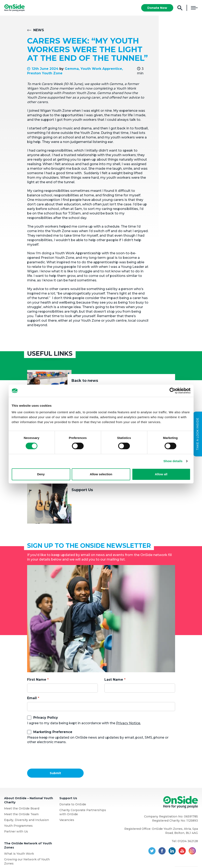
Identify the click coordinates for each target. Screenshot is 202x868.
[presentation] (58, 756)
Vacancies (67, 820)
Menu (194, 8)
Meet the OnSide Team (21, 814)
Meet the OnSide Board (22, 808)
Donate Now (157, 8)
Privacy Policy (46, 718)
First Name (37, 680)
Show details (173, 461)
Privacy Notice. (128, 723)
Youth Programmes (18, 826)
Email (32, 698)
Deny (41, 474)
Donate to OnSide (73, 804)
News (39, 30)
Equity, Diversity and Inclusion (27, 820)
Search (180, 8)
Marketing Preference (53, 732)
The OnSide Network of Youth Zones (28, 845)
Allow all (161, 474)
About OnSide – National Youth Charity (29, 800)
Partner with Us (16, 831)
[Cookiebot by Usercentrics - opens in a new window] (173, 391)
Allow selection (101, 474)
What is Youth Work (19, 854)
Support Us (82, 490)
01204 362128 (188, 841)
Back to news (85, 381)
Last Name (114, 680)
